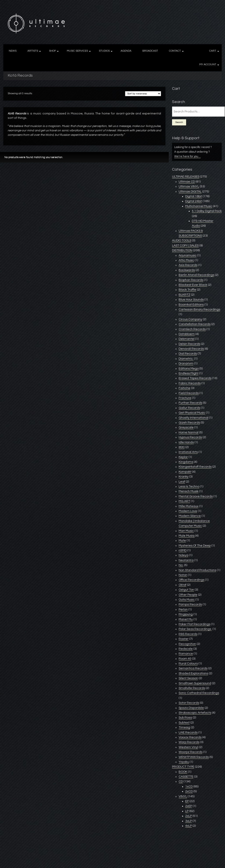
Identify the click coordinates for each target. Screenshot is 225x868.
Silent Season (188, 678)
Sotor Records (189, 703)
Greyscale (186, 427)
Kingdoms (186, 462)
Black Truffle (187, 290)
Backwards (187, 270)
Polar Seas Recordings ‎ (195, 629)
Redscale (186, 649)
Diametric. (186, 359)
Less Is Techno (189, 486)
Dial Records (188, 354)
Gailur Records (189, 408)
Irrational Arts (188, 452)
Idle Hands (186, 442)
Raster (184, 639)
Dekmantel (187, 339)
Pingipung (186, 614)
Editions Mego (189, 369)
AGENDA (126, 51)
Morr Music (186, 531)
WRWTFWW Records (194, 757)
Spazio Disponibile (191, 708)
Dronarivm (186, 363)
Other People (188, 595)
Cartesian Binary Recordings (199, 309)
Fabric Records (190, 383)
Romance (186, 654)
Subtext (184, 723)
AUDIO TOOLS (182, 241)
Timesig (184, 727)
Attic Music (186, 260)
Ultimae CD (187, 182)
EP (187, 801)
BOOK (183, 772)
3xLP (189, 821)
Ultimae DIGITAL (190, 192)
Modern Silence (190, 516)
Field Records (189, 393)
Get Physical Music (192, 413)
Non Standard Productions (197, 570)
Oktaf (182, 585)
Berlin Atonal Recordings (196, 275)
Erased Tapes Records (195, 378)
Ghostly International (193, 418)
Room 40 (185, 659)
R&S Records (188, 634)
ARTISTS (33, 51)
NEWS (13, 51)
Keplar (183, 457)
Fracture (185, 398)
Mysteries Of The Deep (195, 546)
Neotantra (186, 560)
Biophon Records (191, 280)
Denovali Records (191, 349)
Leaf (182, 482)
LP (187, 811)
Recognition (187, 644)
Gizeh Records (189, 423)
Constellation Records (195, 324)
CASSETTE (186, 777)
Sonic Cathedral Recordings (199, 693)
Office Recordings (191, 580)
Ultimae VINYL (189, 186)
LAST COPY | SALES (185, 246)
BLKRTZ (184, 295)
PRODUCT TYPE (183, 767)
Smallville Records (192, 688)
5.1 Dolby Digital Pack (207, 211)
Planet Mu (186, 619)
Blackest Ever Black (193, 285)
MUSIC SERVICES (77, 51)
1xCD (189, 787)
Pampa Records (190, 604)
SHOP (52, 51)
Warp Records (189, 742)
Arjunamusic (188, 255)
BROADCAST (150, 51)
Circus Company (190, 319)
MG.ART (184, 501)
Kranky (184, 477)
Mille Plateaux (189, 506)
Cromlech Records (192, 329)
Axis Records (188, 265)
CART (213, 51)
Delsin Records (189, 344)
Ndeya (183, 555)
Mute (182, 541)
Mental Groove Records (196, 496)
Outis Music (187, 600)
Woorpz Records (191, 752)
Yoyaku (184, 762)
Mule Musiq (187, 536)
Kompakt (185, 472)
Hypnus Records (190, 437)
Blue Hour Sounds (191, 300)
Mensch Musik (189, 491)
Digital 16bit (194, 196)
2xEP (189, 806)
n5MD (183, 550)
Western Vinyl (188, 747)
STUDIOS (104, 51)
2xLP (189, 816)
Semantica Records (193, 668)
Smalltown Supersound (195, 683)
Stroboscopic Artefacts (195, 713)
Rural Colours (188, 664)
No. (181, 565)
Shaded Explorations (193, 673)
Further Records (190, 403)
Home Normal (189, 432)
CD (181, 781)
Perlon (183, 609)
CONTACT (175, 51)
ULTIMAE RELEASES (186, 177)
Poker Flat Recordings (194, 624)
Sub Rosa (185, 718)
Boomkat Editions (191, 305)
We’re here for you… (187, 156)
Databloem (187, 334)
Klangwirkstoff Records (195, 467)
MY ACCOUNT (208, 64)
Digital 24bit (194, 201)
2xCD (189, 791)
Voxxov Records (190, 737)
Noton (183, 575)
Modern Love (188, 511)
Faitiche (184, 388)
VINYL (183, 796)
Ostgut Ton (186, 590)
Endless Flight (189, 373)
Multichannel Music (199, 206)
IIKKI (182, 447)
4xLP (189, 826)
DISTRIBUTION (182, 250)
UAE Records (188, 732)
